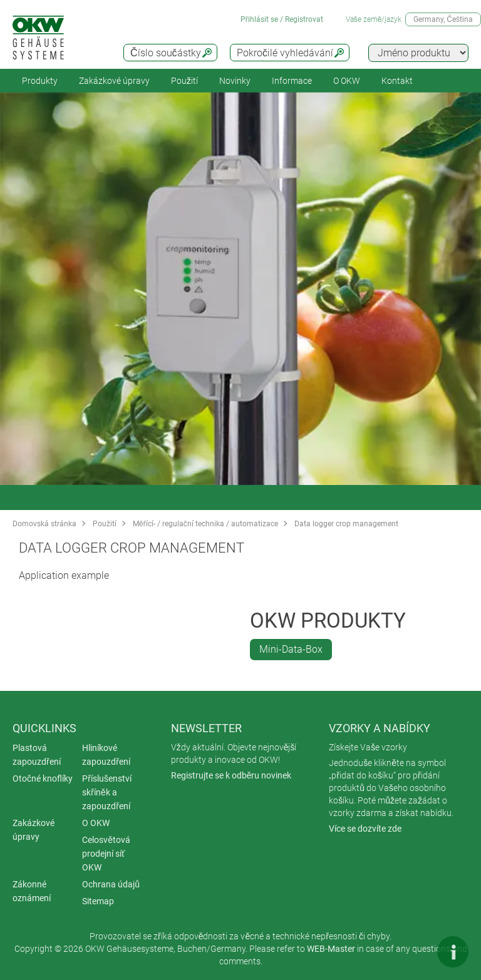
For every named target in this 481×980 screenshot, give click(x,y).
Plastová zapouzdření (37, 755)
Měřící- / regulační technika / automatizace (205, 524)
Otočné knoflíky (43, 778)
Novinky (235, 81)
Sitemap (98, 901)
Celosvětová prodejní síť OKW (106, 854)
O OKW (96, 823)
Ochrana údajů (111, 884)
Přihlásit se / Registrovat (282, 19)
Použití (184, 81)
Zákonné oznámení (32, 891)
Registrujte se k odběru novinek (231, 775)
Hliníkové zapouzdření (106, 755)
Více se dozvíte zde (365, 829)
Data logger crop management (346, 524)
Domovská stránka (44, 524)
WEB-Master (331, 949)
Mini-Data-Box (291, 649)
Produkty (40, 81)
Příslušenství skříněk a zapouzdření (107, 792)
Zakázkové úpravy (114, 81)
